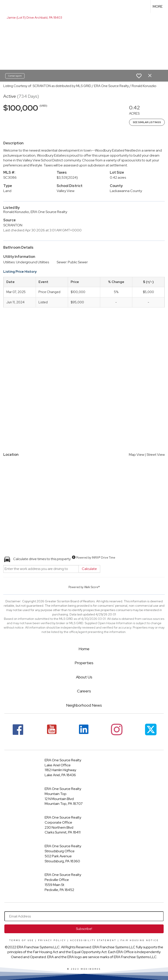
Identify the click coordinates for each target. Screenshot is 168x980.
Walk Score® (92, 587)
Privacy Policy (52, 940)
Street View (156, 455)
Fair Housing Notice (140, 940)
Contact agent (15, 76)
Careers (84, 691)
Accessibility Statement (93, 940)
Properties (84, 663)
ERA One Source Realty (63, 760)
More (158, 6)
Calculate (89, 569)
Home (84, 649)
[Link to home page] (6, 7)
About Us (84, 677)
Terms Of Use (22, 940)
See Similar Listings (147, 122)
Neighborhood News (84, 705)
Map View (136, 455)
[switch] (139, 76)
